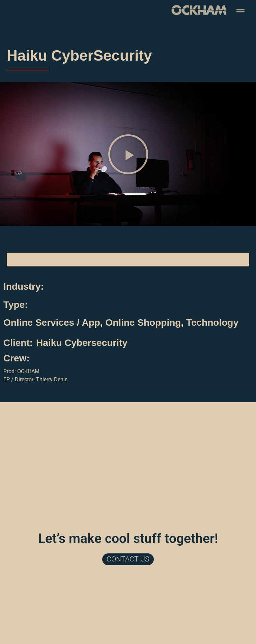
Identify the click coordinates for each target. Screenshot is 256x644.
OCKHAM (28, 371)
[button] (128, 154)
